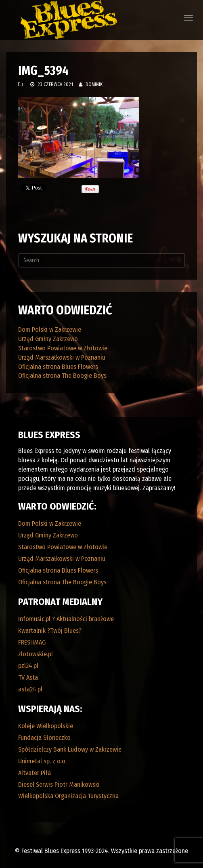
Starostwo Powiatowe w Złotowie (63, 348)
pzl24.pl (28, 666)
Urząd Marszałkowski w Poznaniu (62, 357)
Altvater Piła (35, 773)
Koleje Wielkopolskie (46, 726)
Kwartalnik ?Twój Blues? (50, 631)
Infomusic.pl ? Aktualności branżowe (66, 619)
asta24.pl (30, 689)
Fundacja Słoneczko (44, 738)
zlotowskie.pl (36, 654)
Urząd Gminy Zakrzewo (48, 339)
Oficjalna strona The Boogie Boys (62, 376)
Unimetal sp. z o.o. (42, 761)
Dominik (94, 84)
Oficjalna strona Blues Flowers (58, 367)
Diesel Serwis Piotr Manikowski (59, 785)
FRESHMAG (32, 642)
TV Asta (28, 677)
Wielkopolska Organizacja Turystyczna (68, 796)
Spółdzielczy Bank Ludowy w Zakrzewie (70, 749)
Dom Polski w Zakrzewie (50, 330)
